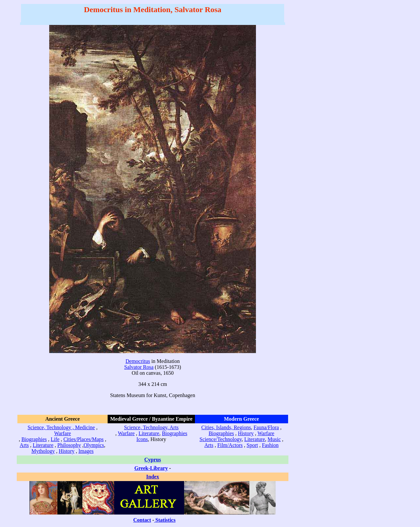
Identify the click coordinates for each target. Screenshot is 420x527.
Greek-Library (151, 468)
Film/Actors (230, 445)
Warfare (63, 433)
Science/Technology (220, 439)
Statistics (166, 520)
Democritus (138, 361)
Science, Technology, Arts (151, 427)
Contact (142, 520)
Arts (24, 445)
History (67, 451)
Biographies (34, 439)
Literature (43, 445)
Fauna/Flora (266, 427)
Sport (252, 445)
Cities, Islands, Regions (226, 427)
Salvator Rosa (139, 367)
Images (86, 451)
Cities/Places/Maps (84, 439)
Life (55, 439)
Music (274, 439)
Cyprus (153, 460)
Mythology (43, 451)
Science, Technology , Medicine (61, 427)
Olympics (94, 445)
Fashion (270, 445)
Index (153, 477)
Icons (142, 439)
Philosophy (69, 445)
